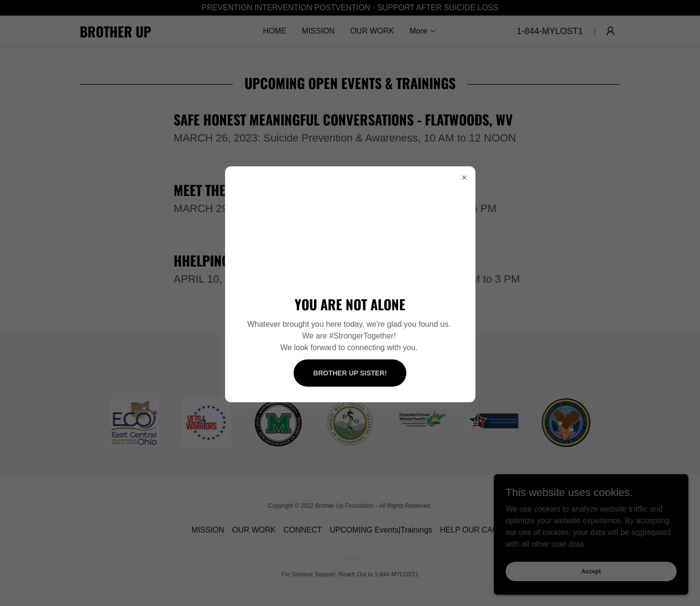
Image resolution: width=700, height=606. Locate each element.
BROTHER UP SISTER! (350, 373)
